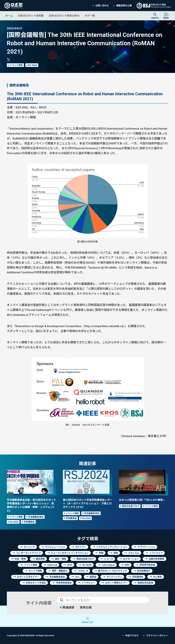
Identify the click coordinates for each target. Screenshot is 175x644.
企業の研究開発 (156, 559)
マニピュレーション (55, 547)
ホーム (9, 16)
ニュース (109, 559)
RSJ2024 (86, 518)
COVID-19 (83, 571)
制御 (101, 553)
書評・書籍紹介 (60, 571)
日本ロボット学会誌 (36, 583)
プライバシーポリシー (157, 636)
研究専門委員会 (147, 565)
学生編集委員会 (36, 517)
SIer (77, 577)
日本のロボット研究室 (31, 16)
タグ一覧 (90, 16)
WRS (127, 565)
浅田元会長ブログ (131, 506)
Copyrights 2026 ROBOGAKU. (31, 635)
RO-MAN (33, 65)
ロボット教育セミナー (116, 583)
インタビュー (88, 583)
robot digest (108, 565)
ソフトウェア (156, 553)
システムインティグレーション (112, 547)
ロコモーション (131, 559)
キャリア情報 (35, 571)
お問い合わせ (102, 6)
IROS (70, 565)
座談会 (93, 577)
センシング (29, 547)
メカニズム (134, 553)
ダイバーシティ (114, 577)
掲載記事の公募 (124, 6)
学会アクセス (132, 636)
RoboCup (52, 565)
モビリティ (81, 547)
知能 (116, 553)
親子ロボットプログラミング (113, 571)
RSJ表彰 (158, 577)
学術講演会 (29, 522)
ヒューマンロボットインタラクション (70, 553)
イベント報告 (16, 65)
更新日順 (84, 607)
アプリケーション (146, 547)
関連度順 (67, 607)
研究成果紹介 (144, 571)
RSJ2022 (14, 522)
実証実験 (40, 559)
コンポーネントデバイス (29, 553)
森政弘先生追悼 (145, 583)
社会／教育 (20, 559)
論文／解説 (61, 559)
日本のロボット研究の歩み (64, 16)
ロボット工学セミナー (28, 577)
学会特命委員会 (64, 583)
